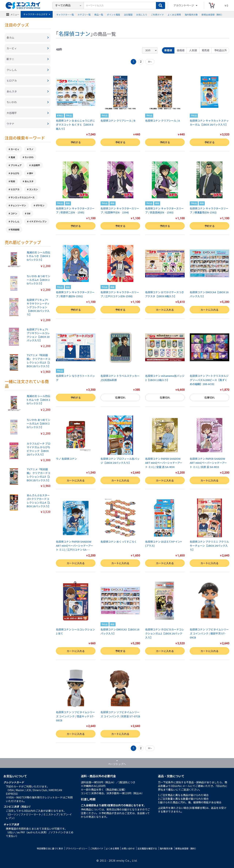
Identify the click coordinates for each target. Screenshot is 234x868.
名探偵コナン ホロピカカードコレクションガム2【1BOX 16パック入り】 (165, 633)
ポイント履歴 (114, 14)
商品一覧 (99, 14)
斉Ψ (31, 173)
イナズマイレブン (38, 221)
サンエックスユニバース (23, 197)
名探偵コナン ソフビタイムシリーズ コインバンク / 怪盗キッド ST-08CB (75, 716)
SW (29, 213)
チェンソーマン (18, 205)
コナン (14, 213)
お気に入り (142, 14)
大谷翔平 (36, 165)
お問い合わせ (128, 848)
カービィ (15, 149)
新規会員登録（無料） (212, 14)
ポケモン (40, 205)
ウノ (31, 149)
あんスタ (29, 181)
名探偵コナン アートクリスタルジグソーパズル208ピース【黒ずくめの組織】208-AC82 (209, 380)
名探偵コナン (74, 33)
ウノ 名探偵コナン (66, 459)
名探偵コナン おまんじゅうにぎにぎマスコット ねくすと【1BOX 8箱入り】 (75, 125)
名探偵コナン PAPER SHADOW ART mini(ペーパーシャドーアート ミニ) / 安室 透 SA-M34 (164, 463)
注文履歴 (128, 14)
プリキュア (16, 165)
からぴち (15, 173)
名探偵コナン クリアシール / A (163, 121)
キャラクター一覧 (65, 14)
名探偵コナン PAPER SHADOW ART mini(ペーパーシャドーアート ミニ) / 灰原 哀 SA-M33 (208, 463)
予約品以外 (220, 50)
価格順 (181, 50)
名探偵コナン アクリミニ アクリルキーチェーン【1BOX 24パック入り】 (209, 546)
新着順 (168, 50)
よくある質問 (174, 14)
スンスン (33, 189)
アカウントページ (184, 5)
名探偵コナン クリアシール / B (118, 121)
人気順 (193, 50)
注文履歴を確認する (147, 848)
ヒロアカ (15, 189)
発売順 (205, 50)
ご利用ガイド (157, 14)
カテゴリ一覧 (84, 14)
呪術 (13, 181)
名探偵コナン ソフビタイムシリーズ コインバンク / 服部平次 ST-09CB (209, 633)
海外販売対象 (191, 14)
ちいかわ (29, 157)
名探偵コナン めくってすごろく (119, 542)
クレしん (15, 221)
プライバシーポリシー (77, 848)
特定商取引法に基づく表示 (50, 848)
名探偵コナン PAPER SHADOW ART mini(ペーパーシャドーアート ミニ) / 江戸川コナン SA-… (74, 546)
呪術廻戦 (15, 229)
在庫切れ (120, 397)
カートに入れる (165, 310)
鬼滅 (13, 157)
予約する (76, 142)
